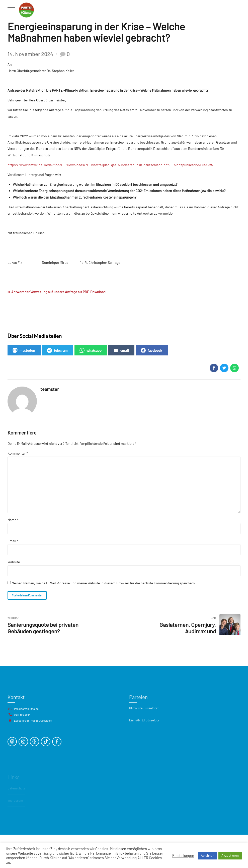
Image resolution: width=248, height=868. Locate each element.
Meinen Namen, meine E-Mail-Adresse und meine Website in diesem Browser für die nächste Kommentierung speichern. (104, 583)
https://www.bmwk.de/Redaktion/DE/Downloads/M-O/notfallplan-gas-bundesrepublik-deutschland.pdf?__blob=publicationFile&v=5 (110, 165)
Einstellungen (183, 855)
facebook (151, 350)
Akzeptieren (230, 855)
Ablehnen (208, 855)
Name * (13, 520)
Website (14, 562)
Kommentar (18, 453)
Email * (13, 541)
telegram (57, 350)
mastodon (24, 350)
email (121, 350)
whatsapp (91, 350)
